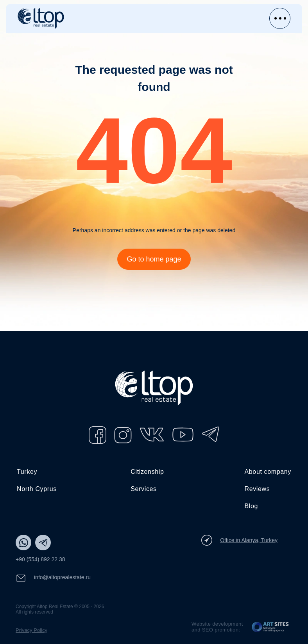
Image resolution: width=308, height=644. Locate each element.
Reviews (257, 489)
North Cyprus (37, 489)
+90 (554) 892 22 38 (40, 559)
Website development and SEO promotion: (217, 627)
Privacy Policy (31, 630)
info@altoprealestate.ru (53, 578)
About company (268, 472)
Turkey (27, 472)
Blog (252, 506)
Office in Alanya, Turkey (239, 540)
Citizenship (147, 472)
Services (143, 489)
